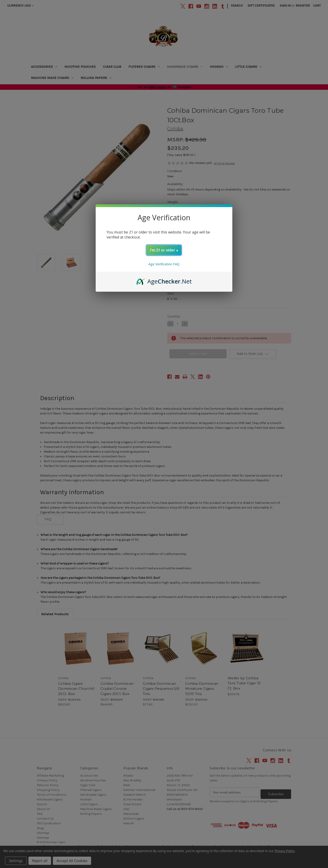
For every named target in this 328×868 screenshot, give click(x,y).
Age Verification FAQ (164, 264)
